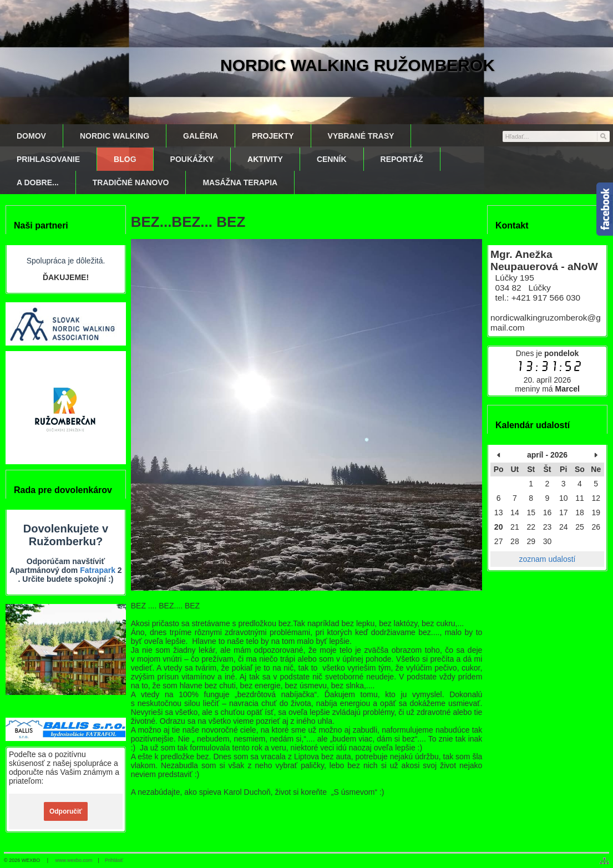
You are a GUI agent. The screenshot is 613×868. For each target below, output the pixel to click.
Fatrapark (98, 570)
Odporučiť (66, 811)
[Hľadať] (603, 136)
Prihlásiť (114, 860)
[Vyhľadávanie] (556, 136)
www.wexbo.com (74, 860)
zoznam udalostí (548, 559)
